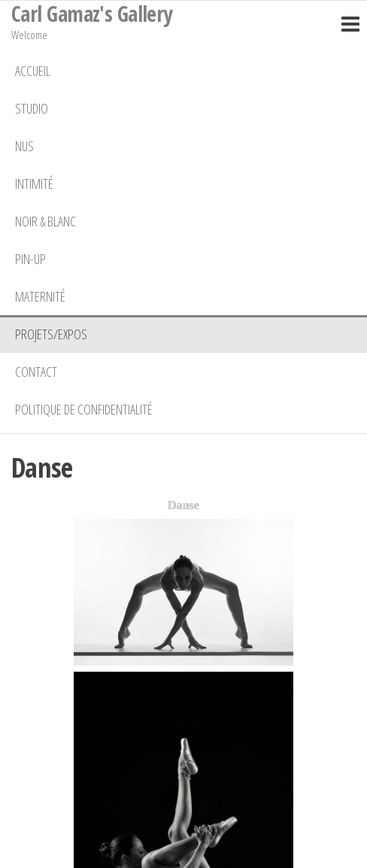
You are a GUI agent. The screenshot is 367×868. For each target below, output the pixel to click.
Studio (32, 108)
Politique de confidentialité (84, 409)
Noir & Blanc (45, 221)
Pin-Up (30, 259)
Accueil (33, 71)
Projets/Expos (51, 334)
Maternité (40, 296)
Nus (24, 146)
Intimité (34, 184)
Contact (36, 372)
